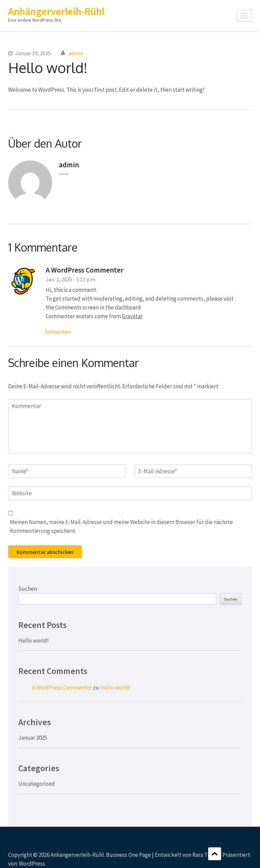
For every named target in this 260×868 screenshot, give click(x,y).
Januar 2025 (33, 738)
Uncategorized (37, 784)
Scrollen (215, 854)
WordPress (32, 864)
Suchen (28, 589)
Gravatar (132, 316)
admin (76, 53)
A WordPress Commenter (84, 270)
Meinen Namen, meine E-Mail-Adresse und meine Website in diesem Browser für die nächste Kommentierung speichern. (121, 526)
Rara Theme (207, 855)
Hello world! (34, 641)
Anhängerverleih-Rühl (56, 11)
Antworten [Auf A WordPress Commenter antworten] (58, 332)
